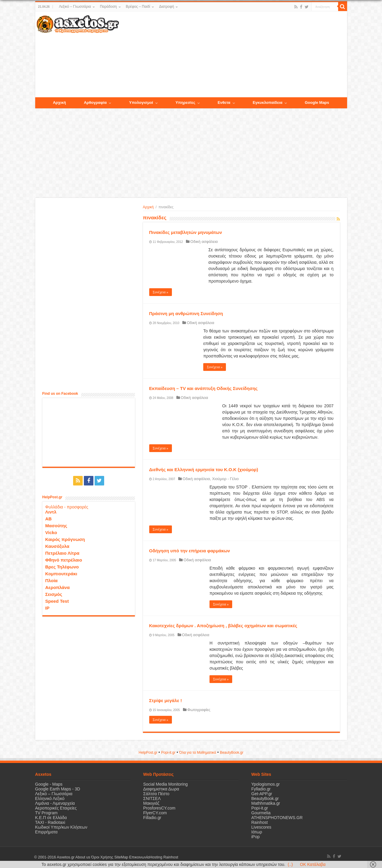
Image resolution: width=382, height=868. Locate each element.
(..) (290, 864)
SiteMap (121, 857)
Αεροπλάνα (58, 587)
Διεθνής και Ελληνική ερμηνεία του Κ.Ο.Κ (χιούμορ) (204, 470)
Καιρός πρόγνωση (65, 539)
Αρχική (148, 207)
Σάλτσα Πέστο (156, 794)
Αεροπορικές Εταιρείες (56, 808)
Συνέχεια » (161, 292)
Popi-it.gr (168, 753)
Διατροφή (167, 7)
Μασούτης (56, 526)
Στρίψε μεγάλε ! (166, 700)
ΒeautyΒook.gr (232, 753)
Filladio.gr (152, 818)
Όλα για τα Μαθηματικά (198, 753)
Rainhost (259, 822)
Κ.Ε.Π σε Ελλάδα (51, 818)
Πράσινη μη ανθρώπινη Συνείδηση (186, 313)
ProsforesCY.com (159, 808)
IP (47, 608)
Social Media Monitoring (165, 784)
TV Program (46, 813)
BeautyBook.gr (265, 798)
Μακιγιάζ (151, 803)
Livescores (261, 827)
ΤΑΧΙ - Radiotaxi (50, 822)
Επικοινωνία (139, 857)
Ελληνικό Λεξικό (50, 798)
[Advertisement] (233, 55)
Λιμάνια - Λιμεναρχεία (55, 803)
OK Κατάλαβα (313, 864)
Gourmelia (261, 813)
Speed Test (57, 601)
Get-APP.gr (262, 794)
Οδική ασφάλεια (204, 242)
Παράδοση (108, 7)
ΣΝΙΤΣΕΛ (152, 798)
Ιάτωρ (257, 832)
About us (83, 857)
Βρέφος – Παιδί (138, 7)
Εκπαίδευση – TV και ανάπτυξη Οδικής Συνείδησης (204, 388)
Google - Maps (49, 784)
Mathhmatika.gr (266, 803)
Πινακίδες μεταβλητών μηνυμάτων (186, 232)
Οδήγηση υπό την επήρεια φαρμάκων (190, 551)
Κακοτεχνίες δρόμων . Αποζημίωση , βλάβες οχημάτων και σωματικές (223, 626)
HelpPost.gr (148, 753)
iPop (255, 837)
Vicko (51, 532)
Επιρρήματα (46, 832)
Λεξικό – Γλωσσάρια (75, 7)
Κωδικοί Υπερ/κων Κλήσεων (61, 827)
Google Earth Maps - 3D (58, 789)
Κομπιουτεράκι (61, 574)
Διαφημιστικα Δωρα (161, 789)
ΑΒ (49, 519)
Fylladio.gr (261, 789)
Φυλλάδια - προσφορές (67, 507)
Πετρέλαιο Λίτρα (62, 553)
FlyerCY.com (155, 813)
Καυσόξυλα (57, 546)
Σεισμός (54, 594)
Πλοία (52, 581)
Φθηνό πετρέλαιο (64, 560)
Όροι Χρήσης (102, 857)
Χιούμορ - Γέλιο (225, 479)
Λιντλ (51, 512)
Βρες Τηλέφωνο (62, 567)
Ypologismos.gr (265, 784)
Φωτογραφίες (199, 710)
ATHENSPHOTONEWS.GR (277, 818)
